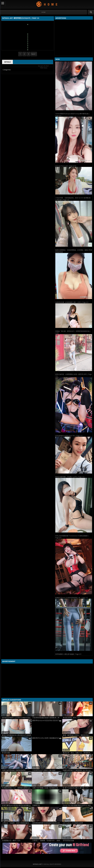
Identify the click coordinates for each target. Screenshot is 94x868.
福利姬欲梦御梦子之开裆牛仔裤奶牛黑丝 (16, 718)
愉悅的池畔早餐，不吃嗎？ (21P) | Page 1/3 (70, 477)
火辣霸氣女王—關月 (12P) (11, 841)
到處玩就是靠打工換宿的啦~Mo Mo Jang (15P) (78, 770)
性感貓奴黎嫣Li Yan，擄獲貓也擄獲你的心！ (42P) (17, 788)
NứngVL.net (47, 4)
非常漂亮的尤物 (68, 841)
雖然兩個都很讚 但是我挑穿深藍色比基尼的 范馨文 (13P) (47, 823)
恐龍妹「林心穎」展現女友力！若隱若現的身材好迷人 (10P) (73, 332)
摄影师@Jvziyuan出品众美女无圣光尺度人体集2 (47, 720)
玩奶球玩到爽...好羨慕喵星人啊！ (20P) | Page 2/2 (72, 302)
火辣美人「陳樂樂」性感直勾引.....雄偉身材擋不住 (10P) (47, 841)
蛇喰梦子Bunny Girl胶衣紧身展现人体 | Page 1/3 (71, 598)
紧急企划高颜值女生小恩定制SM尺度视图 (17, 735)
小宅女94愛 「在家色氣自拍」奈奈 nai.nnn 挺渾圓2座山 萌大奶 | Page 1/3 (73, 199)
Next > (34, 54)
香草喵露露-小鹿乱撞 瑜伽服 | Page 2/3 (68, 654)
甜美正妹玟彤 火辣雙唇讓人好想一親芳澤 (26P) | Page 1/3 (73, 375)
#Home (44, 12)
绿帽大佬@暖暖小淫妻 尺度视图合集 (45, 788)
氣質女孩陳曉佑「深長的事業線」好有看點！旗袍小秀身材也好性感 (74, 251)
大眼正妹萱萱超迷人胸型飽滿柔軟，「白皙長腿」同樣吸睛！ (17, 770)
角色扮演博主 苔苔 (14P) (71, 718)
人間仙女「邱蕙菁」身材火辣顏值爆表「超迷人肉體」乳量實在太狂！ (17, 823)
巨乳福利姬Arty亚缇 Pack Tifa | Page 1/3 (69, 436)
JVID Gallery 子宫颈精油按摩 (73, 823)
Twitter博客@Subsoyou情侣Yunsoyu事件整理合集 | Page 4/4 (73, 115)
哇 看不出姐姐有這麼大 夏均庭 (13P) (76, 788)
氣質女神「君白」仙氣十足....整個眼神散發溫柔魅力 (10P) (78, 753)
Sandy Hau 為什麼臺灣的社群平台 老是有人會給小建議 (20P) (78, 805)
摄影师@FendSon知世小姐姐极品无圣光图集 (47, 738)
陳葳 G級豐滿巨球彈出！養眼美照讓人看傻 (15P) (78, 735)
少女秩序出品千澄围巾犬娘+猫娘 (44, 770)
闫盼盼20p (36, 805)
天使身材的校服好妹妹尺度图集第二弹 (46, 718)
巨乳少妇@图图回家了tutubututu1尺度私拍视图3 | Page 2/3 (72, 537)
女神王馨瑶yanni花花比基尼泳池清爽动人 (17, 805)
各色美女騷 (6, 753)
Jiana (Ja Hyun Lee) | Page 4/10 (66, 166)
